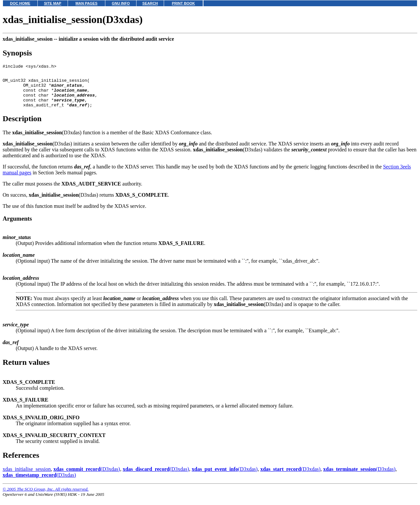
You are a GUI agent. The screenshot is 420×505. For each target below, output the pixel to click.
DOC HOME (20, 3)
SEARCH (150, 3)
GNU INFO (121, 3)
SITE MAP (53, 3)
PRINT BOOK (183, 3)
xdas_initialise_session (27, 477)
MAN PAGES (86, 3)
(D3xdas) (87, 477)
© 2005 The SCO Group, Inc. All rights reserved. (46, 497)
